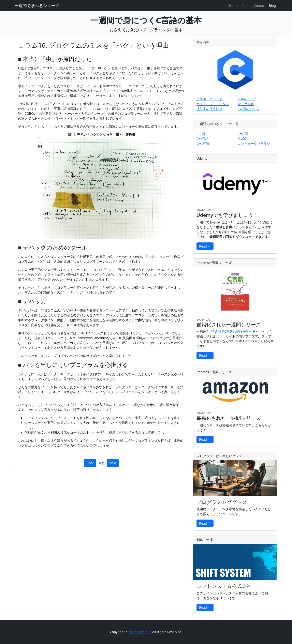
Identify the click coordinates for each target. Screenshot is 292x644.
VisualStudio (247, 99)
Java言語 (203, 144)
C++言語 (203, 139)
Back (90, 463)
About (246, 6)
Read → (205, 246)
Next (113, 463)
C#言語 (243, 134)
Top (101, 463)
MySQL (243, 139)
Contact (260, 6)
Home (234, 6)
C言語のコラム (248, 109)
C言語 (201, 134)
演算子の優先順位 (209, 109)
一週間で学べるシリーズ (37, 6)
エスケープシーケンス (213, 104)
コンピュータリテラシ (254, 144)
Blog (272, 6)
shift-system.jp (140, 632)
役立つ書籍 (246, 104)
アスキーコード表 (209, 99)
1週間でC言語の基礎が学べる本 (236, 331)
